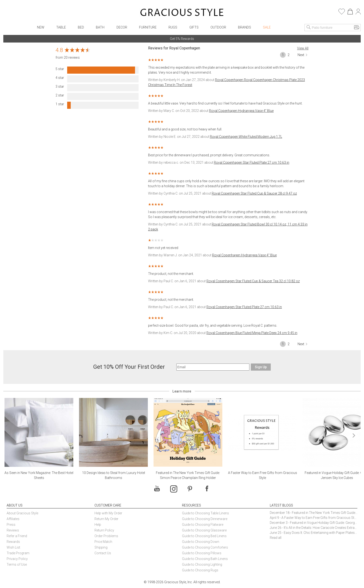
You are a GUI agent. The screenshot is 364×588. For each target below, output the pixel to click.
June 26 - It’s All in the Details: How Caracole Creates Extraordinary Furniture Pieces (314, 528)
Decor (122, 27)
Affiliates (13, 519)
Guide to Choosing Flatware (203, 525)
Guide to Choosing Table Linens (205, 513)
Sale (267, 27)
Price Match (103, 542)
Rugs (173, 27)
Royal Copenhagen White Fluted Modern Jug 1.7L (246, 137)
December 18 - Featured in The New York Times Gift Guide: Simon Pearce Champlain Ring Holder (314, 513)
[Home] (182, 13)
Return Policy (104, 530)
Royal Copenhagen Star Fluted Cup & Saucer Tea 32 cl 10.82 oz (253, 281)
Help (98, 525)
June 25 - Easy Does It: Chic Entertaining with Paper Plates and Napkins (314, 533)
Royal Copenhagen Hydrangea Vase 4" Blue (241, 111)
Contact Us (103, 553)
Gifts (194, 27)
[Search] (309, 28)
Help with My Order (108, 513)
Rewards (13, 542)
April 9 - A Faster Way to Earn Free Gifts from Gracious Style (314, 518)
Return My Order (106, 519)
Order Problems (106, 536)
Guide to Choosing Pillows (202, 553)
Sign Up (261, 367)
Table (61, 27)
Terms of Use (17, 564)
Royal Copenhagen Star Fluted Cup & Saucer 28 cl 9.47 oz (254, 193)
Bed (81, 27)
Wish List (13, 547)
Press (11, 525)
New (41, 27)
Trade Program (18, 553)
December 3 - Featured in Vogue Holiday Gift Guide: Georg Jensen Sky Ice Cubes (314, 523)
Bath (100, 27)
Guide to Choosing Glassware (204, 530)
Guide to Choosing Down (201, 542)
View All (303, 48)
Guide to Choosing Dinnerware (205, 519)
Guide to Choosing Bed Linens (204, 536)
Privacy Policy (17, 559)
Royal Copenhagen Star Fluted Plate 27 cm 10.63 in (252, 163)
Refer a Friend (17, 536)
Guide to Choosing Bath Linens (205, 559)
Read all (276, 538)
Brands (245, 27)
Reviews (13, 530)
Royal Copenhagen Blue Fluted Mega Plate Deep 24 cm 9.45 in (252, 333)
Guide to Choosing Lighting (202, 564)
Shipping (101, 547)
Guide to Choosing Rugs (200, 570)
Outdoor (218, 27)
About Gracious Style (22, 513)
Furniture (148, 27)
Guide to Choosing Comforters (205, 547)
